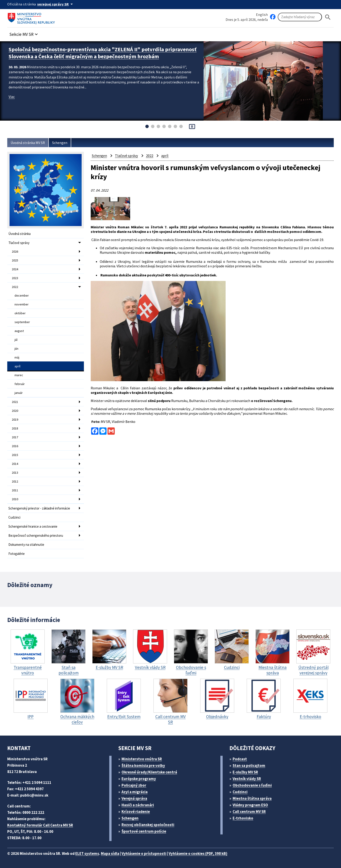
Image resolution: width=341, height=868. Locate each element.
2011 (15, 490)
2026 (15, 251)
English (262, 15)
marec (19, 375)
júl (16, 340)
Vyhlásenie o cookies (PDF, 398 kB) (198, 853)
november (22, 304)
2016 (15, 446)
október (20, 313)
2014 (15, 464)
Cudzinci (14, 517)
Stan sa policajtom (249, 766)
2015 (15, 455)
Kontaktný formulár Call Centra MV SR (40, 825)
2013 (15, 473)
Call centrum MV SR (249, 812)
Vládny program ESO (250, 805)
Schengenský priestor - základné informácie (39, 508)
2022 (15, 287)
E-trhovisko (243, 818)
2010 (15, 499)
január (19, 393)
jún (16, 349)
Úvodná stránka (19, 234)
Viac (12, 97)
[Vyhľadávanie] (300, 17)
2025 (15, 260)
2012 (15, 481)
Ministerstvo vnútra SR (142, 759)
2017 (15, 437)
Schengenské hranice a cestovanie (33, 526)
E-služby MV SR (245, 772)
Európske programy (139, 779)
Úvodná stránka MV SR (28, 143)
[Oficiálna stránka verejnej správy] (56, 4)
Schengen (60, 143)
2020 (15, 411)
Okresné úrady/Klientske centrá (149, 772)
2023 (15, 278)
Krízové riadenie (136, 812)
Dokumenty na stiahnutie (26, 545)
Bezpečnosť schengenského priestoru (36, 535)
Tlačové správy (19, 243)
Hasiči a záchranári (138, 805)
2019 (15, 419)
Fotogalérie (17, 554)
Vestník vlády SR (247, 779)
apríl (17, 366)
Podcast (240, 759)
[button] (24, 33)
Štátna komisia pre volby (143, 766)
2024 (15, 269)
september (22, 322)
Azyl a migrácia (135, 792)
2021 (15, 402)
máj (17, 357)
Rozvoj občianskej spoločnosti (148, 825)
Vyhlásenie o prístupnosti (144, 853)
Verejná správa (134, 798)
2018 (15, 428)
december (22, 295)
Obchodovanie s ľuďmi (252, 785)
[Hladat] (328, 17)
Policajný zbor (134, 785)
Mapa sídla (110, 853)
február (20, 384)
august (19, 331)
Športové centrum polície (144, 831)
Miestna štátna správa (252, 798)
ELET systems (87, 853)
